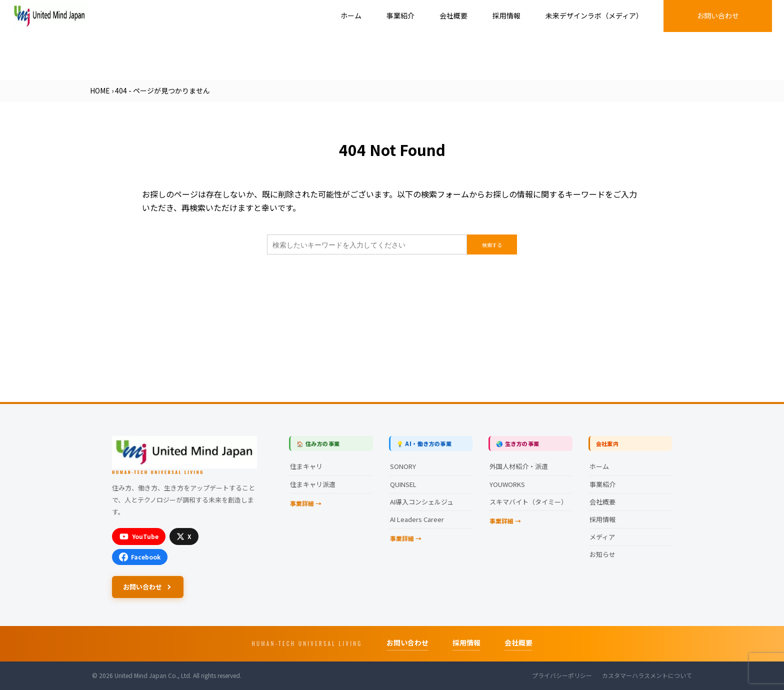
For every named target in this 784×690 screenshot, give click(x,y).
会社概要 (453, 15)
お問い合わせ (718, 15)
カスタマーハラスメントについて (647, 675)
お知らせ (602, 554)
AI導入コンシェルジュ (422, 502)
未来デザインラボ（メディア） (594, 15)
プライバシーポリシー (562, 675)
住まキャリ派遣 (313, 484)
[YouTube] (139, 536)
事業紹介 (400, 15)
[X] (184, 536)
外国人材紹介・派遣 (519, 466)
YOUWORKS (507, 484)
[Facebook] (140, 557)
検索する (492, 245)
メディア (602, 537)
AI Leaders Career (417, 519)
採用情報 (506, 15)
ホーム (351, 15)
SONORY (403, 466)
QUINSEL (403, 484)
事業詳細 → (306, 503)
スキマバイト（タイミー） (528, 502)
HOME (100, 90)
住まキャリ (306, 466)
